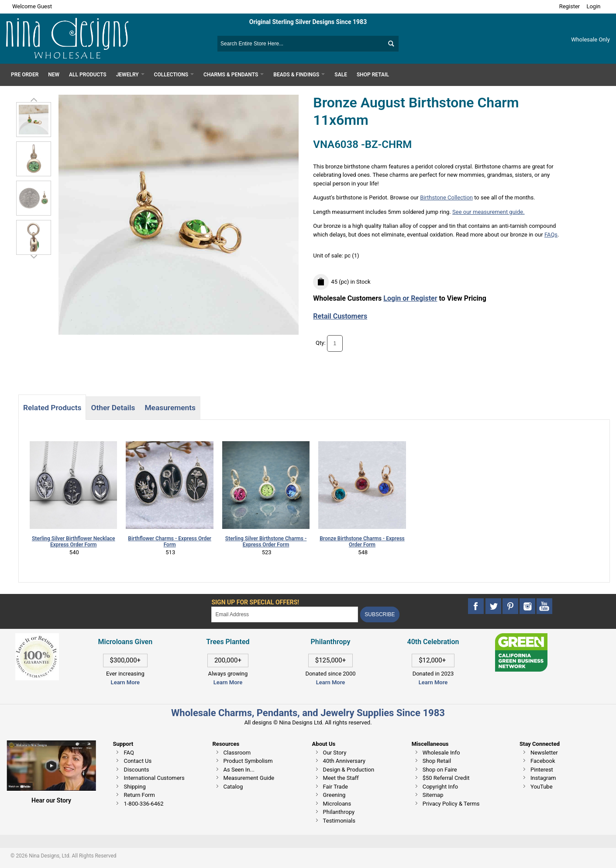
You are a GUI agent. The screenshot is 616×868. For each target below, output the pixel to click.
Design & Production (349, 770)
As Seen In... (239, 770)
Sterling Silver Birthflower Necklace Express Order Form (74, 542)
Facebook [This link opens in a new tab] (543, 761)
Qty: (321, 343)
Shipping (134, 787)
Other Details (113, 408)
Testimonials (339, 821)
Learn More (125, 682)
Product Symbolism (248, 761)
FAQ (129, 753)
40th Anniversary (344, 761)
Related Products (52, 408)
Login (593, 6)
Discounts (136, 770)
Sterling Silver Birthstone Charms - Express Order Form (266, 542)
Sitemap (433, 795)
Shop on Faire (440, 770)
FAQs (551, 235)
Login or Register (410, 298)
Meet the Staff (341, 778)
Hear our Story (51, 800)
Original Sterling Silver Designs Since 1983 (308, 22)
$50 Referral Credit (446, 778)
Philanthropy (339, 812)
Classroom (237, 753)
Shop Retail (437, 761)
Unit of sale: (329, 256)
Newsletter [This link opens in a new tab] (544, 753)
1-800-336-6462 (143, 804)
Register (570, 6)
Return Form (139, 795)
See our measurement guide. (489, 212)
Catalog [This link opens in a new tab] (233, 787)
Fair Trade (336, 787)
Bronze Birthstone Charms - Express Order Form (362, 542)
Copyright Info (440, 787)
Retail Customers (340, 316)
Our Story (335, 753)
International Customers (154, 778)
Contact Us (138, 761)
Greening (334, 795)
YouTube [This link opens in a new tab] (542, 787)
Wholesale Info (441, 753)
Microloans (337, 804)
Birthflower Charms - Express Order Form (170, 542)
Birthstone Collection (446, 197)
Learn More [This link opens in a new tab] (228, 682)
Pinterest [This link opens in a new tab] (542, 770)
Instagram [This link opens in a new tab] (543, 778)
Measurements (170, 408)
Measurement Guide (249, 778)
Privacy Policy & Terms (451, 804)
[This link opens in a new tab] (521, 637)
